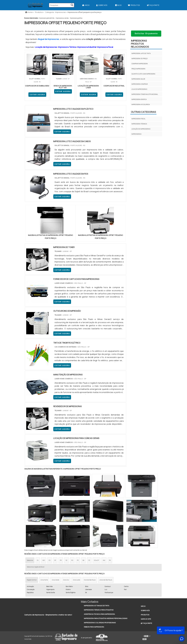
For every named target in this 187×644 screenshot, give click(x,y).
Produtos (134, 5)
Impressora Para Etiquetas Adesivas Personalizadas (106, 618)
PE (78, 560)
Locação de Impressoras (46, 47)
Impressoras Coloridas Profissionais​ (100, 623)
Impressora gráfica (76, 18)
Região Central (32, 580)
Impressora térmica (139, 124)
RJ (38, 560)
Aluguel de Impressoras (48, 39)
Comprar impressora (140, 64)
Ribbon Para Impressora (94, 627)
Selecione (30, 560)
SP (55, 560)
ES (50, 560)
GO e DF (96, 560)
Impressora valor (138, 79)
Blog (118, 5)
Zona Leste (76, 580)
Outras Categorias (143, 112)
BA (83, 560)
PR (61, 560)
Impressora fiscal (138, 119)
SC (66, 560)
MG (44, 560)
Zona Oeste (55, 580)
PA (110, 560)
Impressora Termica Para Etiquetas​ (99, 610)
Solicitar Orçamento (146, 33)
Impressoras (136, 134)
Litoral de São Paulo (106, 580)
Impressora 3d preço (140, 59)
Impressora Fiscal (105, 47)
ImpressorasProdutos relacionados (140, 44)
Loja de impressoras (139, 89)
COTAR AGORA (37, 95)
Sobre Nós (102, 5)
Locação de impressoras (141, 129)
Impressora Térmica (67, 47)
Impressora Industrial (87, 47)
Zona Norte (44, 580)
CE (89, 560)
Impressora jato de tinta (47, 18)
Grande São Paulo (90, 580)
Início (86, 5)
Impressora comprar (140, 84)
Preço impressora (138, 69)
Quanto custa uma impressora (143, 74)
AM (104, 560)
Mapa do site (146, 619)
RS (72, 560)
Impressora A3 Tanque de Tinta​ (97, 606)
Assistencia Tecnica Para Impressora (99, 614)
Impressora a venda (62, 18)
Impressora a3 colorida (141, 104)
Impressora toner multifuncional (145, 94)
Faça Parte (153, 5)
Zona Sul (66, 580)
